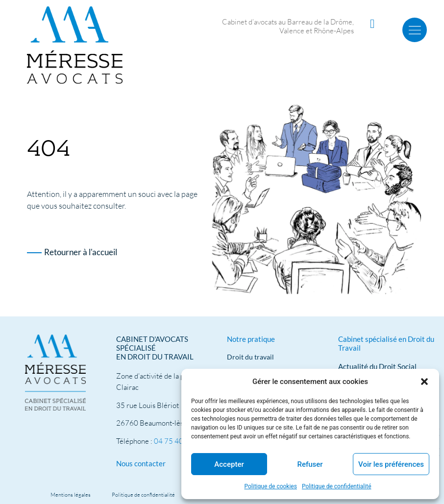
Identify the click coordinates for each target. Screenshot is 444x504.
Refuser (310, 464)
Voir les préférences (391, 464)
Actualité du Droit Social (377, 366)
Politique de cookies (271, 486)
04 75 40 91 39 (179, 441)
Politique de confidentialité (337, 486)
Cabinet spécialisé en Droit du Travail (386, 343)
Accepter (229, 464)
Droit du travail (250, 357)
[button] (424, 382)
